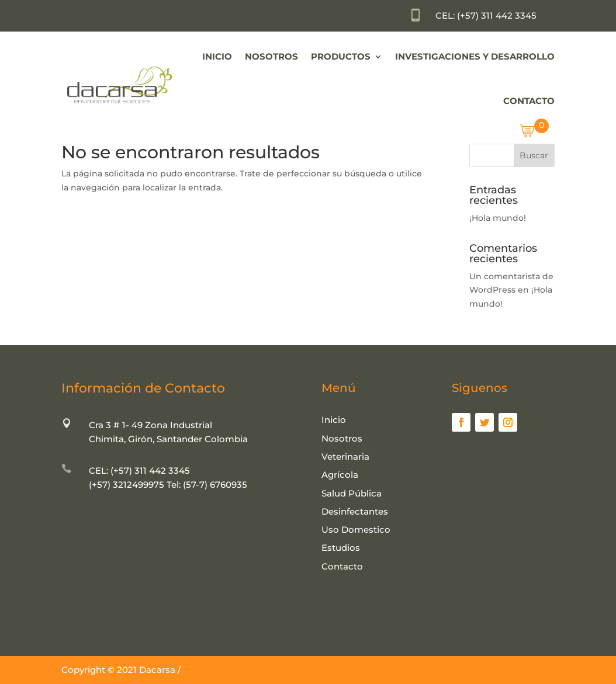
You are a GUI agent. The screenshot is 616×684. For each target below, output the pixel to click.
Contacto (529, 101)
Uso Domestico (356, 530)
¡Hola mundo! (498, 218)
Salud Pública (352, 493)
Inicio (217, 56)
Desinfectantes (355, 511)
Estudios (341, 548)
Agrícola (340, 475)
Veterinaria (345, 456)
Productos (341, 56)
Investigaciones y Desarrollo (475, 56)
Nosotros (271, 56)
